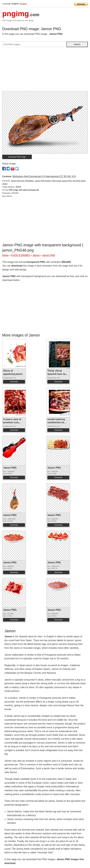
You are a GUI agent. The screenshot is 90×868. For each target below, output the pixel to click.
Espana (23, 4)
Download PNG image (17, 157)
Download (14, 382)
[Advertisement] (45, 70)
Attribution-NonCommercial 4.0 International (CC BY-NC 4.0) (44, 176)
